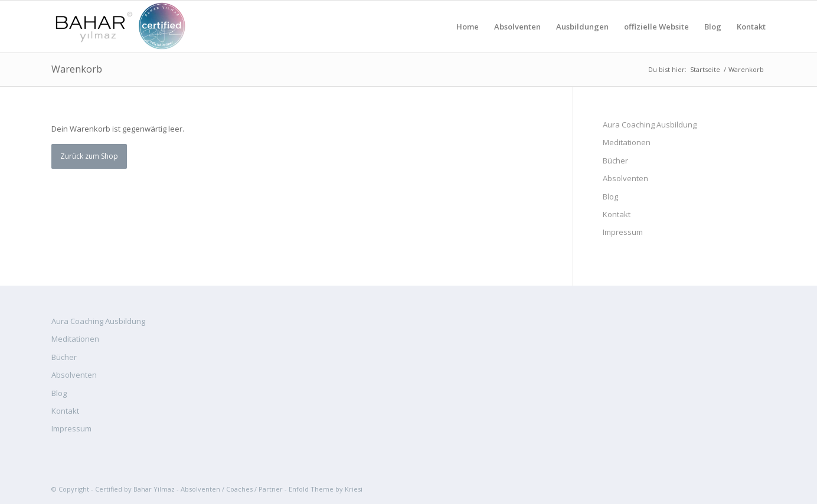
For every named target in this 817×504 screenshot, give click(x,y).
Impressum (623, 232)
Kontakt (617, 214)
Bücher (615, 161)
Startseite (705, 69)
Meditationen (627, 142)
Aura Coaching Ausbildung (650, 125)
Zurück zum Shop (89, 156)
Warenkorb (77, 69)
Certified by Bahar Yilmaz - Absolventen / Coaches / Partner (189, 489)
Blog (610, 197)
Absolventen (625, 178)
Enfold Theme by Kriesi (326, 489)
